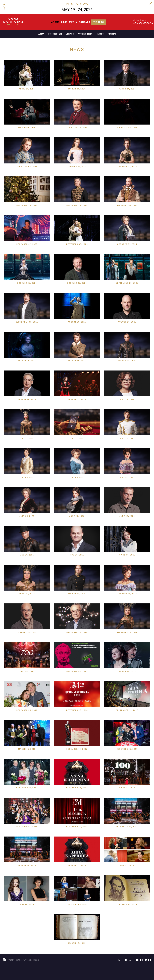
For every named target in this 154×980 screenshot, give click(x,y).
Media (73, 22)
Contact (84, 22)
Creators (70, 34)
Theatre (100, 34)
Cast (64, 22)
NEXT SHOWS (77, 4)
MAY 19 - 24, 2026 (77, 9)
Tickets (99, 22)
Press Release (55, 34)
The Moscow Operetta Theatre (27, 960)
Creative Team (85, 34)
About (55, 22)
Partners (112, 34)
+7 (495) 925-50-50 (143, 23)
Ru (119, 960)
